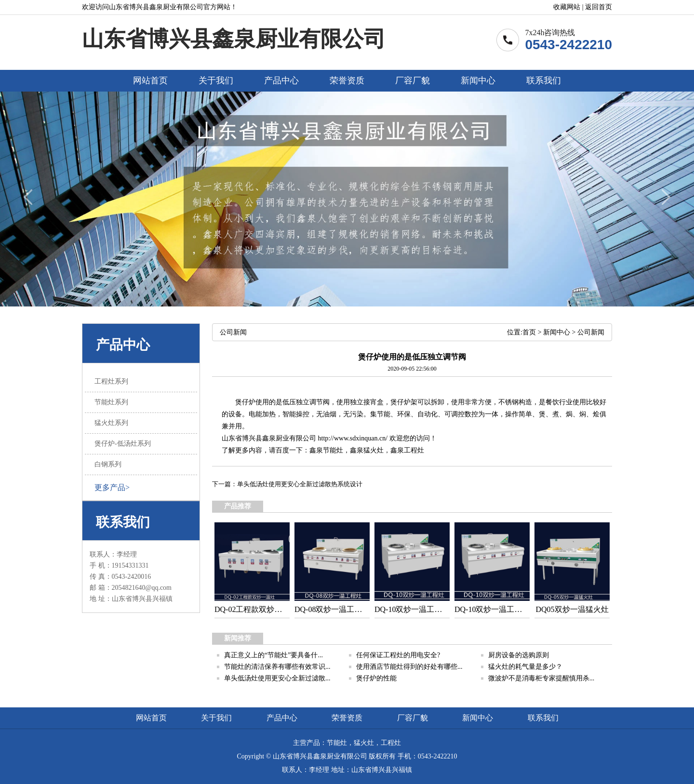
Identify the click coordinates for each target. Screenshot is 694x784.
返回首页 (599, 7)
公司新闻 (591, 332)
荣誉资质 (347, 80)
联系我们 (544, 80)
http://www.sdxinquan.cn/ (353, 438)
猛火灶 (374, 450)
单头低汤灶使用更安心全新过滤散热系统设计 (300, 484)
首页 (529, 332)
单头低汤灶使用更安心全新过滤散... (277, 678)
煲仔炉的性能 (376, 678)
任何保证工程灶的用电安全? (398, 655)
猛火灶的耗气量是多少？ (525, 667)
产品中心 (281, 80)
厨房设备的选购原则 (519, 655)
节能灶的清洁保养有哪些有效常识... (277, 667)
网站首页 (150, 80)
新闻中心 (478, 80)
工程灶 (414, 450)
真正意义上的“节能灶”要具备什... (274, 655)
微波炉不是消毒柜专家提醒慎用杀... (541, 678)
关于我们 (216, 80)
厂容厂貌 (413, 80)
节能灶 (333, 450)
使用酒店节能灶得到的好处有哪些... (409, 667)
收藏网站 (567, 7)
